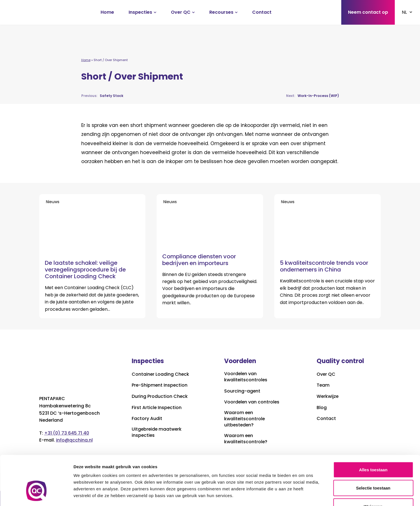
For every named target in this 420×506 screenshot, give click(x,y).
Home (107, 12)
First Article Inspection (157, 408)
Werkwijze (328, 396)
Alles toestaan (373, 432)
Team (323, 386)
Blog (322, 408)
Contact (262, 12)
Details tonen (303, 495)
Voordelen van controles (252, 402)
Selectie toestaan (373, 451)
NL (404, 12)
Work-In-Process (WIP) (313, 96)
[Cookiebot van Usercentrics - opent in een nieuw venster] (36, 495)
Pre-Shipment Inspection (160, 386)
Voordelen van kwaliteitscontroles (246, 377)
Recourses (221, 12)
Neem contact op (368, 12)
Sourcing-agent (242, 391)
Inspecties (140, 12)
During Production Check (160, 396)
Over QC (181, 12)
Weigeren (373, 469)
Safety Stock (102, 96)
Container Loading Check (161, 374)
